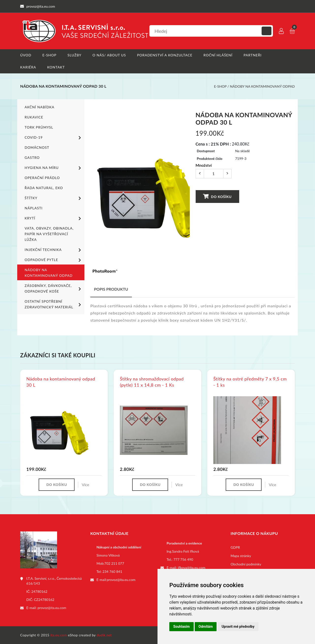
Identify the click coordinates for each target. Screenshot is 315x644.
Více (85, 485)
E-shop (49, 55)
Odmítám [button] (206, 627)
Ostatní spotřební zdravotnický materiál (54, 304)
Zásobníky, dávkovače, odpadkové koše (54, 288)
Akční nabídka (39, 107)
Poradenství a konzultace (165, 55)
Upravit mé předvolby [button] (238, 627)
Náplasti (34, 208)
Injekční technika (54, 250)
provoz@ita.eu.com (52, 608)
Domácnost (37, 147)
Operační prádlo (42, 178)
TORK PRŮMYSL (39, 127)
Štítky (54, 198)
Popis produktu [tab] (111, 289)
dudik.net (104, 635)
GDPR (235, 547)
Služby (74, 55)
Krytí (54, 218)
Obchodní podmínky (246, 564)
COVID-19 (54, 138)
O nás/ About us (109, 55)
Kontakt (56, 67)
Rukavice (34, 117)
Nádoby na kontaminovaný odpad (262, 86)
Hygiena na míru (54, 168)
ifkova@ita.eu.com (192, 568)
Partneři (253, 55)
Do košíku (217, 196)
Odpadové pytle (54, 260)
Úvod (26, 55)
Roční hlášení (218, 55)
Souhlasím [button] (181, 627)
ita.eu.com (59, 635)
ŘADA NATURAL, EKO (44, 188)
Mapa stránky (241, 556)
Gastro (32, 157)
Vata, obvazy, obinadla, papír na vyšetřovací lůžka (49, 234)
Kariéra (28, 67)
